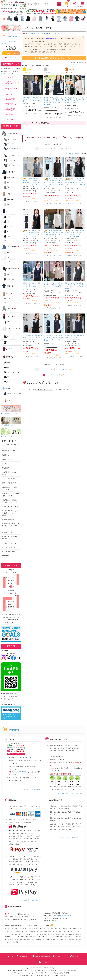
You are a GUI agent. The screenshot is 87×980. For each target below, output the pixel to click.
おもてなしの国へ (8, 532)
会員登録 (12, 41)
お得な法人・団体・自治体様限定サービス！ (11, 495)
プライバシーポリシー (60, 956)
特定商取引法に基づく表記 (41, 956)
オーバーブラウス (11, 269)
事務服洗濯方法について (10, 451)
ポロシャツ (9, 286)
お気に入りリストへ (11, 57)
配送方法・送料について (10, 547)
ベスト (7, 194)
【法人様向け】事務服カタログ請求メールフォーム (11, 501)
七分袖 (7, 262)
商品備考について (8, 455)
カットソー (8, 342)
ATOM (8, 556)
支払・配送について (23, 956)
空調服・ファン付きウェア (12, 395)
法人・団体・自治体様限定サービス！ (11, 445)
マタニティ (7, 240)
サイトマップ (6, 464)
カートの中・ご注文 (11, 53)
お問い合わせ (75, 956)
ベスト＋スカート (10, 144)
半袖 (6, 257)
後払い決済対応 (10, 99)
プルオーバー (9, 337)
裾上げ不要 (7, 299)
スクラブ (8, 349)
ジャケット (9, 172)
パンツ (7, 294)
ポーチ (7, 382)
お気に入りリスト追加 (33, 114)
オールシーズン (9, 178)
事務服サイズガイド (8, 459)
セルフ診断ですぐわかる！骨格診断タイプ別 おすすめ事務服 (11, 513)
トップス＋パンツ (10, 160)
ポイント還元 (9, 120)
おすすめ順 (70, 154)
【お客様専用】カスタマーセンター (11, 473)
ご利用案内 (6, 468)
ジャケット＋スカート (11, 139)
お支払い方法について (9, 543)
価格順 (78, 154)
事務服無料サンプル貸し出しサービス (11, 488)
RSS (3, 556)
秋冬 (6, 187)
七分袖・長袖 (9, 279)
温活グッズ (8, 401)
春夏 (6, 182)
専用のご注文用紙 (17, 772)
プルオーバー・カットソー (11, 330)
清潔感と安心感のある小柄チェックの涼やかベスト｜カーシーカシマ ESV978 (33, 285)
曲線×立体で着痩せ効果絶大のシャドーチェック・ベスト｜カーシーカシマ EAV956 (33, 99)
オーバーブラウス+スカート (12, 150)
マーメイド (8, 222)
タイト (7, 231)
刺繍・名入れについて (9, 483)
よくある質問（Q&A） (9, 479)
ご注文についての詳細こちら (32, 790)
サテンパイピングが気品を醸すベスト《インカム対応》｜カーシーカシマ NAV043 (33, 337)
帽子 (6, 377)
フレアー (8, 227)
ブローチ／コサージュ (11, 372)
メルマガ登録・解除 (8, 552)
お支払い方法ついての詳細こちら (30, 900)
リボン (7, 367)
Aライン (7, 217)
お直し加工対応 (10, 110)
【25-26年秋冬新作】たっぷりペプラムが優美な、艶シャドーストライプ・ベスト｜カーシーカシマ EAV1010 (75, 182)
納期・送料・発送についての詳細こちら (69, 793)
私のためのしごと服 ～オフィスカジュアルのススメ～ (11, 526)
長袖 (6, 252)
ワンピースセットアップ (12, 165)
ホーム (10, 956)
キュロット (8, 236)
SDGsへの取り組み (8, 519)
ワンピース (9, 316)
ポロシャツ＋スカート (11, 155)
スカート (8, 211)
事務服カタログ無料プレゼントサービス (12, 83)
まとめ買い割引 (10, 77)
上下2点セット (10, 133)
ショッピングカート (10, 37)
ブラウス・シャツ (11, 247)
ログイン (5, 44)
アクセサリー (9, 357)
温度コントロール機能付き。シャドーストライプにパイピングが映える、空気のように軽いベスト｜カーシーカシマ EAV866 (54, 101)
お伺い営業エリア (11, 115)
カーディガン (9, 309)
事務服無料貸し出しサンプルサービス (11, 104)
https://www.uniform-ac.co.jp (63, 916)
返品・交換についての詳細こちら (71, 838)
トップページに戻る (54, 375)
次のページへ (66, 149)
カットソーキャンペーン (10, 507)
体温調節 (8, 388)
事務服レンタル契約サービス (12, 89)
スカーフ (8, 363)
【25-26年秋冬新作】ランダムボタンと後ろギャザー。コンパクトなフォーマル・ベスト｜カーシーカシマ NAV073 (54, 182)
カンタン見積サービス (12, 94)
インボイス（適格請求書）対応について (11, 538)
